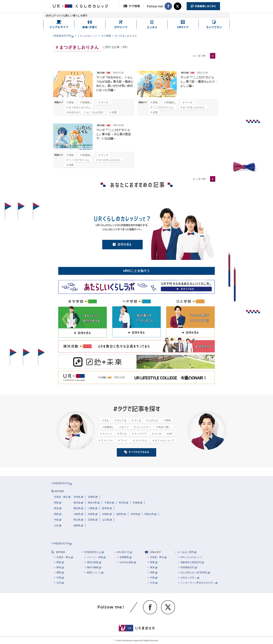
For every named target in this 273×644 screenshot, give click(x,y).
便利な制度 (93, 562)
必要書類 (124, 557)
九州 (59, 583)
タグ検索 (106, 36)
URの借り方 (123, 552)
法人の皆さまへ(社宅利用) (194, 572)
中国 (59, 578)
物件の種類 (93, 567)
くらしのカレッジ (87, 36)
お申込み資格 (126, 562)
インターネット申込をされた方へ (198, 583)
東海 (59, 567)
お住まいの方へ (188, 578)
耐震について (94, 572)
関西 (59, 572)
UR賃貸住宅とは (93, 552)
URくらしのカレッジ (191, 557)
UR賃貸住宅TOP (62, 36)
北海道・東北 (63, 557)
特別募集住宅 (187, 567)
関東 (59, 562)
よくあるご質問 (186, 552)
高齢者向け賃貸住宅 (191, 562)
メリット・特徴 (95, 557)
